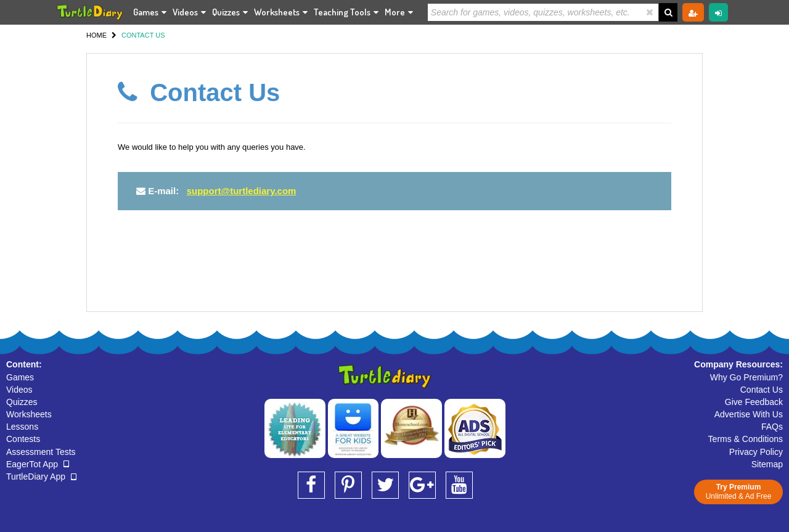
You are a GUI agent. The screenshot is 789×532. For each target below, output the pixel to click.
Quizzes (230, 12)
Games (150, 12)
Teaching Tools (346, 12)
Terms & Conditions (746, 439)
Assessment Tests (41, 452)
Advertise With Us (749, 414)
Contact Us (762, 390)
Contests (23, 439)
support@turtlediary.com (242, 191)
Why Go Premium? (746, 377)
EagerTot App (38, 464)
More (399, 12)
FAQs (772, 427)
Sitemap (767, 464)
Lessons (22, 427)
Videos (189, 12)
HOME (96, 35)
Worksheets (281, 12)
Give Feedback (754, 402)
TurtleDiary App (41, 477)
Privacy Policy (756, 452)
